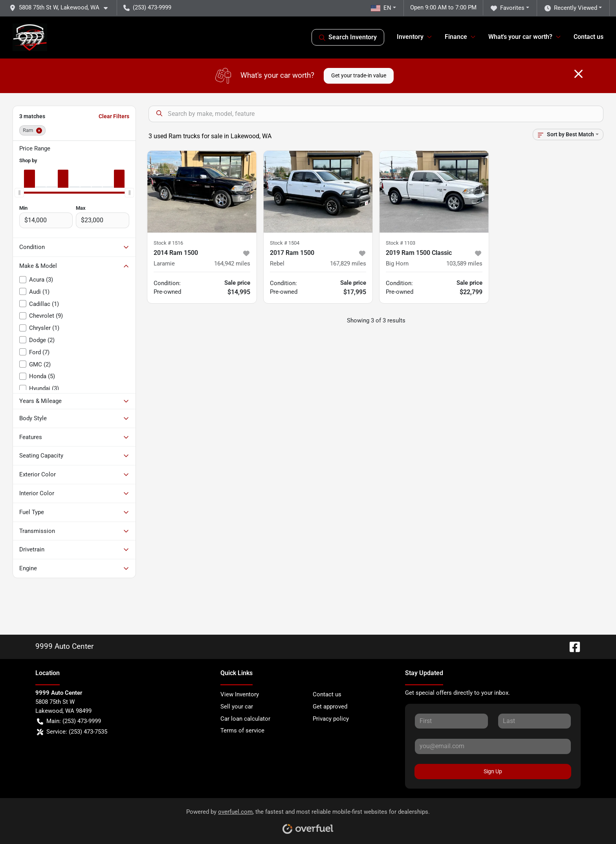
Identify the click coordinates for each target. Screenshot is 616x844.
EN (381, 8)
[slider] (19, 192)
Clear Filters (114, 116)
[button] (62, 8)
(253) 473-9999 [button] (147, 7)
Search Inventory (348, 37)
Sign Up (493, 771)
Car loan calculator (245, 719)
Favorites (508, 8)
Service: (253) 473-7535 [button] (72, 732)
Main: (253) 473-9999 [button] (69, 721)
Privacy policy (331, 719)
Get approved (330, 707)
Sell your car (237, 707)
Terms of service (242, 730)
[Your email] (493, 746)
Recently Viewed (571, 8)
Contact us (588, 37)
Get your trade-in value (359, 75)
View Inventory (240, 694)
